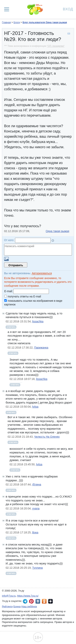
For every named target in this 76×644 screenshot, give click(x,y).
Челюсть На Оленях (47, 437)
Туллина (37, 568)
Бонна (17, 606)
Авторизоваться (42, 273)
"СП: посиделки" (56, 46)
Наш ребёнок (29, 606)
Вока (35, 532)
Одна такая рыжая (57, 231)
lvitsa (35, 407)
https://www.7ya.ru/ (28, 596)
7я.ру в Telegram (25, 601)
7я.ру (50, 601)
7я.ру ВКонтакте (38, 601)
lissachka (38, 321)
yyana (36, 508)
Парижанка (41, 348)
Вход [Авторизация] (68, 9)
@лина (37, 484)
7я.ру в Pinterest (31, 601)
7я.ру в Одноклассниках (44, 601)
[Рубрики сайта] (7, 9)
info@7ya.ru (9, 596)
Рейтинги (7, 606)
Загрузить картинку (6, 259)
